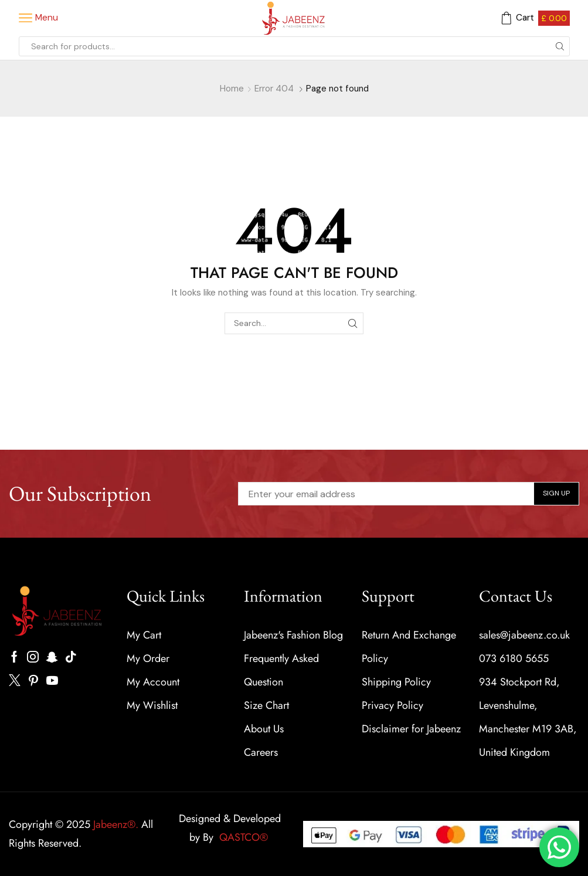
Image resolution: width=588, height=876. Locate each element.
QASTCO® (245, 837)
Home (232, 89)
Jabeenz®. (116, 824)
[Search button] (560, 46)
